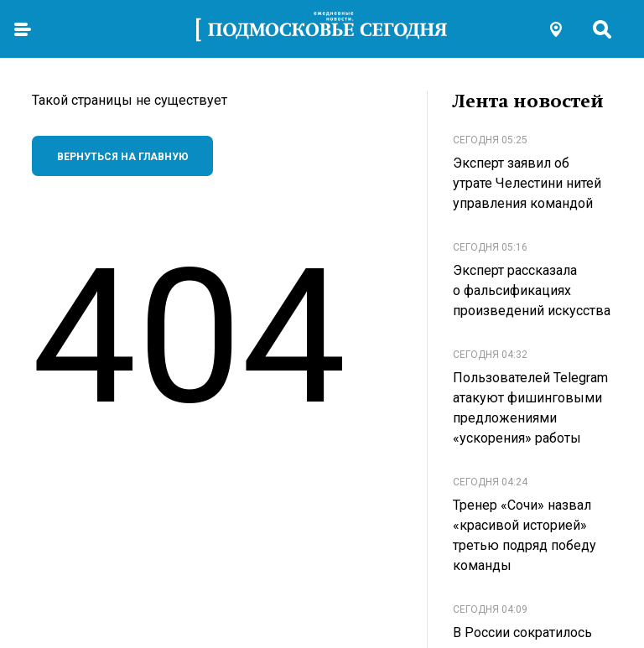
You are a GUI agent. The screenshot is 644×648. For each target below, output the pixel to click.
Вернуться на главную (123, 157)
